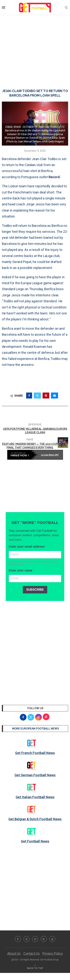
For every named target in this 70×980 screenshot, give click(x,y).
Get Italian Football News (35, 797)
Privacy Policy (53, 953)
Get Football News (35, 841)
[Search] (66, 8)
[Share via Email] (55, 396)
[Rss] (44, 939)
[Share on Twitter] (37, 396)
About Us (14, 953)
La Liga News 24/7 (50, 455)
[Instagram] (35, 939)
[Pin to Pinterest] (46, 396)
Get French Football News (35, 753)
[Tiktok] (52, 939)
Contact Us (32, 953)
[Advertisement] (35, 48)
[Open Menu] (4, 7)
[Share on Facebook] (29, 396)
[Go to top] (35, 968)
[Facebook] (18, 939)
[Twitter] (27, 939)
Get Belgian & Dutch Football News (35, 819)
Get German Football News (35, 775)
